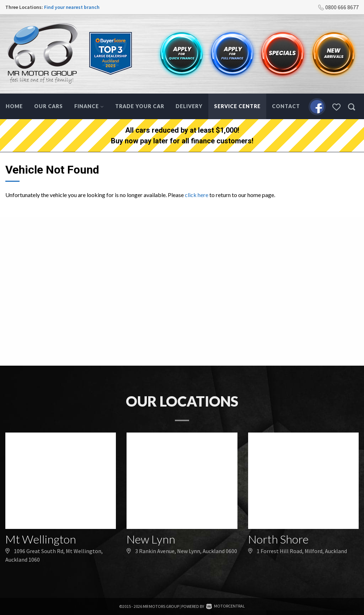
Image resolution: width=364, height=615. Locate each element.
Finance (89, 106)
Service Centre (237, 106)
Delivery (189, 106)
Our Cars (49, 106)
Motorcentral (226, 606)
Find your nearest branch (72, 7)
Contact (286, 106)
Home (14, 106)
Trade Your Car (140, 106)
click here (197, 195)
